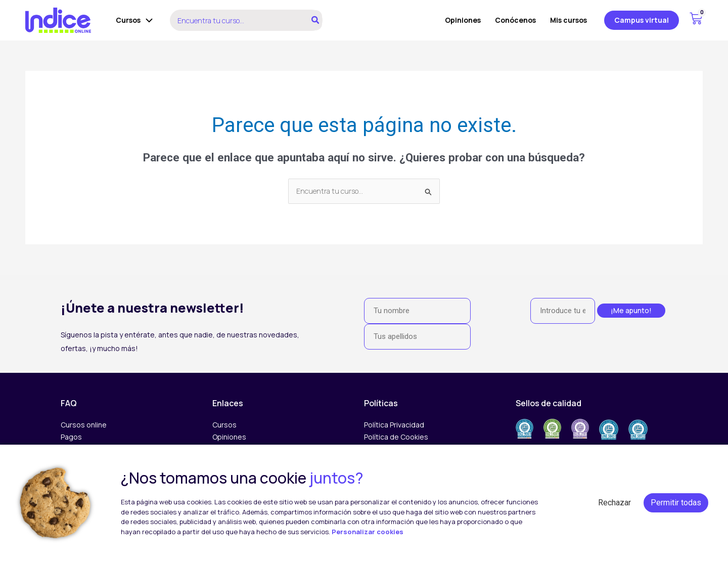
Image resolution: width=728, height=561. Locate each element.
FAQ (69, 403)
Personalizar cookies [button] (368, 532)
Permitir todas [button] (676, 503)
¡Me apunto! (631, 310)
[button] (642, 20)
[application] (147, 20)
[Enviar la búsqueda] (429, 192)
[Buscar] (316, 20)
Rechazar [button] (615, 503)
